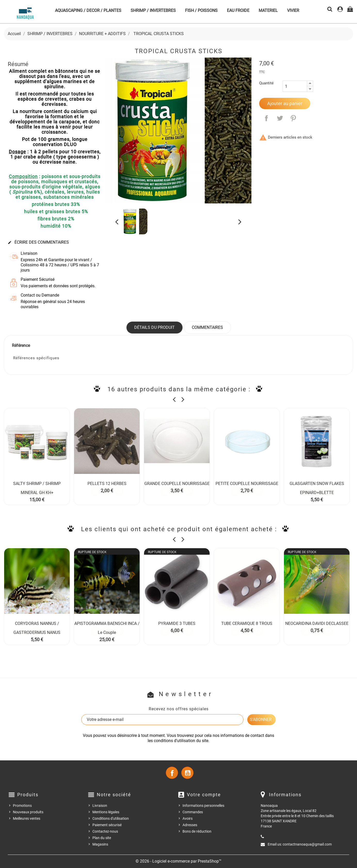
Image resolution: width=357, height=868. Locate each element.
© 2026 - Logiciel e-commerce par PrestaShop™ (179, 861)
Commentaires (207, 327)
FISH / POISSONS (201, 10)
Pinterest (293, 118)
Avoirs (188, 818)
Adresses (190, 825)
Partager (266, 118)
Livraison (100, 806)
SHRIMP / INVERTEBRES (153, 10)
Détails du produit (154, 327)
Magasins (100, 844)
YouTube (187, 773)
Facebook (172, 773)
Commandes (193, 812)
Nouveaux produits (28, 812)
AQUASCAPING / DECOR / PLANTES (88, 10)
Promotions (22, 806)
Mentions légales (106, 812)
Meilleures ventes (27, 818)
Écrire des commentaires (38, 242)
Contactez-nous (105, 831)
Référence (21, 345)
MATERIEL (268, 10)
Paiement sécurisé (107, 825)
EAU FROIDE (238, 10)
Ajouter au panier (285, 103)
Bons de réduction (197, 831)
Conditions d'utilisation (111, 818)
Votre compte (204, 795)
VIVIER (293, 10)
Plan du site (102, 838)
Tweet (280, 118)
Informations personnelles (203, 806)
